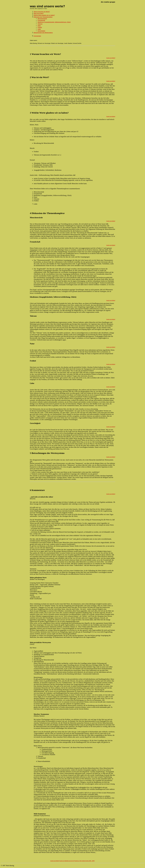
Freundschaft (41, 20)
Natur (39, 26)
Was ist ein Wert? (39, 13)
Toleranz (40, 24)
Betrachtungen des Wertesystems (43, 33)
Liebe (39, 29)
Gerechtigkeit (41, 31)
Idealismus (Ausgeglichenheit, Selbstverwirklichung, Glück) (54, 22)
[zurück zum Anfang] (111, 58)
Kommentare (37, 36)
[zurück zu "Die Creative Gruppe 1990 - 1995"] (85, 861)
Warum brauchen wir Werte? (42, 12)
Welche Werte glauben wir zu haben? (44, 15)
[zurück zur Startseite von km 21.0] (67, 861)
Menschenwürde (42, 19)
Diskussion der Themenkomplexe (43, 17)
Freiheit (40, 27)
